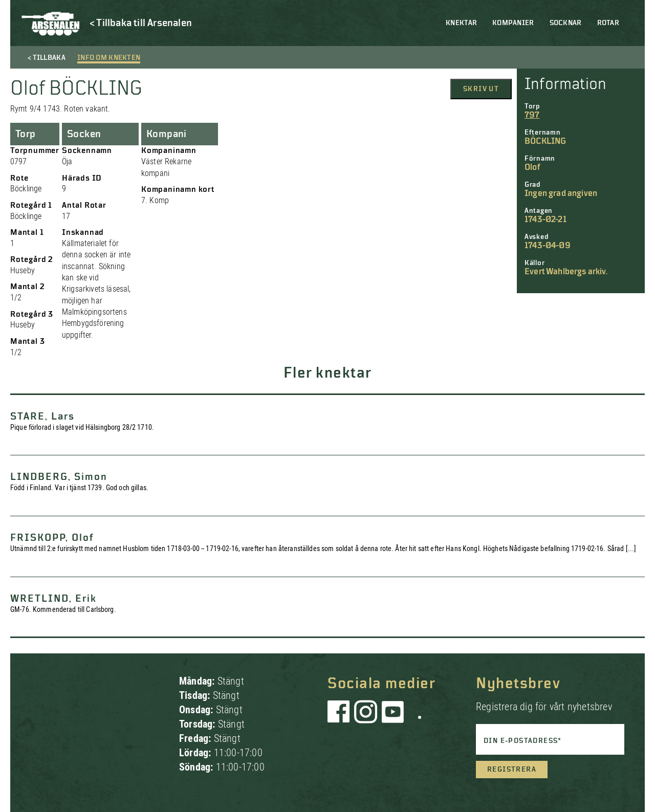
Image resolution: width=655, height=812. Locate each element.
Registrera (512, 770)
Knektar (461, 23)
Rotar (608, 23)
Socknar (566, 23)
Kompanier (513, 23)
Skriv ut (481, 89)
